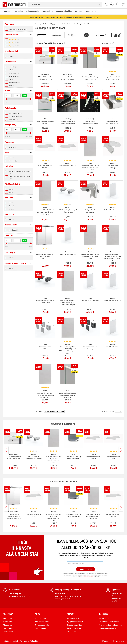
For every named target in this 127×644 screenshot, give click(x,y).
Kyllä (11, 56)
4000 (11, 192)
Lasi (11, 203)
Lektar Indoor (14, 73)
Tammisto (117, 593)
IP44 (11, 219)
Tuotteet (7, 11)
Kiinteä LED (13, 230)
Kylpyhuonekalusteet (58, 24)
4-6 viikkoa (13, 119)
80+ (11, 268)
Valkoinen (13, 161)
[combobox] (65, 4)
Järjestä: (39, 43)
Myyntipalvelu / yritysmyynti (68, 590)
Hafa (11, 70)
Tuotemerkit (91, 11)
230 (11, 258)
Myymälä (116, 590)
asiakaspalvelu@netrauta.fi (19, 596)
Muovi (12, 206)
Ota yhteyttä (15, 593)
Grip (11, 79)
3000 (11, 189)
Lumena (12, 147)
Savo (11, 85)
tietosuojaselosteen (89, 577)
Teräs (11, 209)
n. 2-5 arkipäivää (15, 113)
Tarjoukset (19, 11)
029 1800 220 (62, 593)
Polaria (12, 67)
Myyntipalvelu (47, 11)
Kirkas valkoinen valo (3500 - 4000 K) (20, 178)
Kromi (11, 158)
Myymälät (79, 11)
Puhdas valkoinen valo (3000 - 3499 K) (20, 173)
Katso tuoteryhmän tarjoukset (19, 29)
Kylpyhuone (46, 24)
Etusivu (37, 24)
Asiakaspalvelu (33, 11)
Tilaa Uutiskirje (86, 569)
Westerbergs (14, 76)
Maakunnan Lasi (15, 82)
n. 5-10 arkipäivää (15, 116)
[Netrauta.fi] (14, 4)
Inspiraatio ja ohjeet (64, 11)
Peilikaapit (70, 24)
